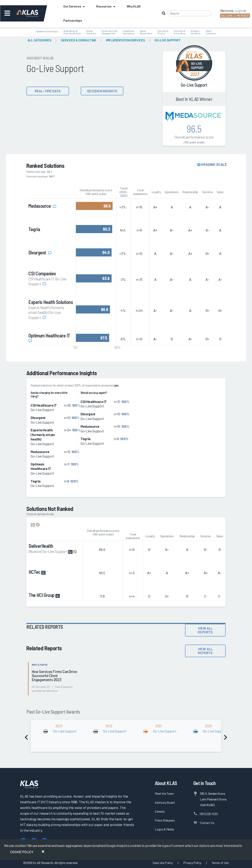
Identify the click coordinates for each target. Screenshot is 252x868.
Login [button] (239, 11)
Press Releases (165, 820)
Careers (160, 811)
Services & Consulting (79, 40)
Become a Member (235, 16)
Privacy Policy (192, 863)
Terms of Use (220, 863)
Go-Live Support (167, 40)
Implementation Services (125, 40)
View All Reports (205, 630)
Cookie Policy (22, 852)
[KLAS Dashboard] (33, 13)
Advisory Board (165, 802)
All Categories (39, 40)
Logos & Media (164, 829)
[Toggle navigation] (7, 13)
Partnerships (73, 20)
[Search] (189, 13)
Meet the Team (164, 793)
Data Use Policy (163, 863)
